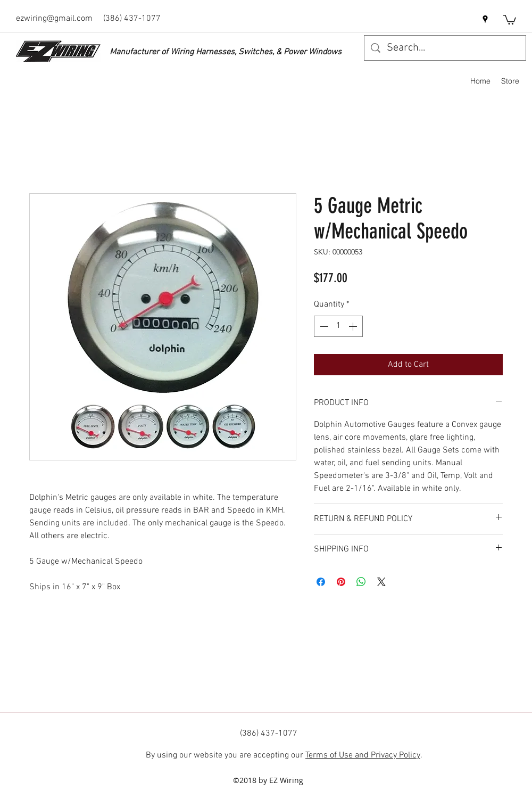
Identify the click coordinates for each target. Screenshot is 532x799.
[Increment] (354, 326)
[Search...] (445, 48)
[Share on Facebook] (321, 582)
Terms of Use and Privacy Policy (363, 755)
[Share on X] (381, 582)
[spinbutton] (338, 326)
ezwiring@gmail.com (54, 19)
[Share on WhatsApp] (361, 582)
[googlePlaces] (485, 19)
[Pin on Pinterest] (341, 582)
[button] (510, 19)
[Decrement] (323, 326)
